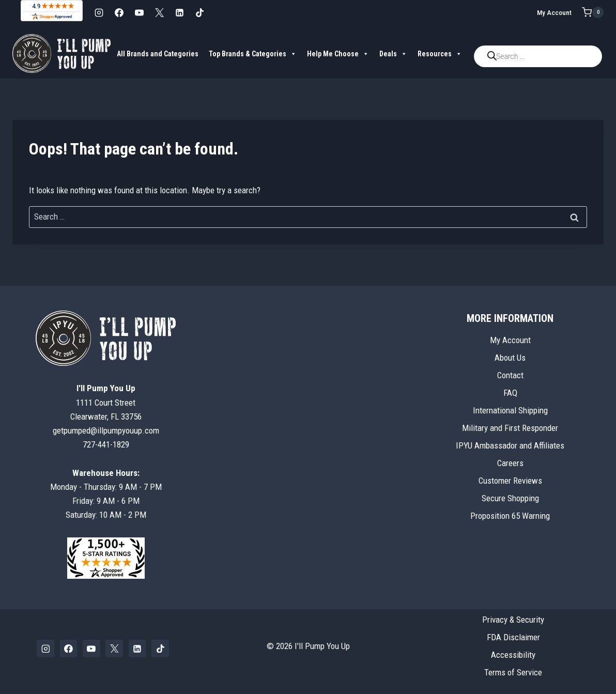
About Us (510, 358)
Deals (393, 54)
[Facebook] (119, 12)
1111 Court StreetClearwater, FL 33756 (106, 402)
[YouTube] (139, 12)
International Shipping (510, 410)
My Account (554, 12)
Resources (440, 54)
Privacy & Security (513, 620)
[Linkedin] (179, 12)
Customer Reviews (510, 481)
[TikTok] (199, 12)
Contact (510, 375)
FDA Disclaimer (513, 637)
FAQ (510, 393)
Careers (510, 463)
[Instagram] (99, 12)
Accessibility (513, 655)
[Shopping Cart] (593, 12)
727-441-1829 (106, 444)
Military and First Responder (510, 428)
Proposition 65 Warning (510, 516)
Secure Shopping (510, 498)
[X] (159, 12)
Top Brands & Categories (253, 54)
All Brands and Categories (158, 54)
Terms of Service (513, 672)
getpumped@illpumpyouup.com (106, 430)
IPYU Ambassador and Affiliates (510, 445)
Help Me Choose (338, 54)
